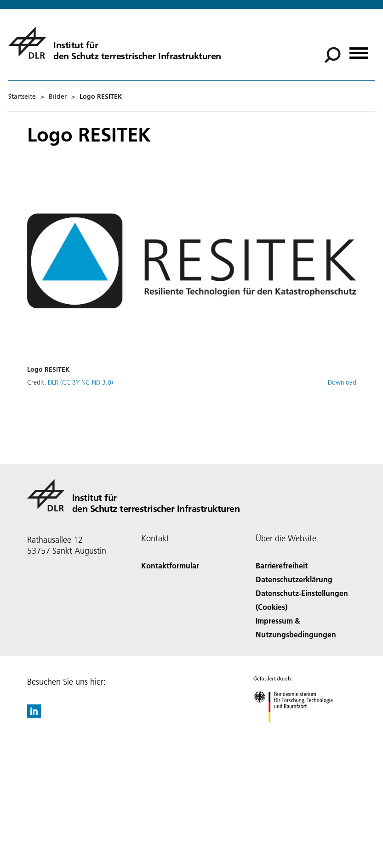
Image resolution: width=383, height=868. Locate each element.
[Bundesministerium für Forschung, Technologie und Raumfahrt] (298, 730)
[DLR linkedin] (34, 715)
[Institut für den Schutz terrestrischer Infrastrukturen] (115, 43)
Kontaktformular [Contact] (170, 565)
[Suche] (332, 55)
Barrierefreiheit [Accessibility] (282, 565)
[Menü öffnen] (359, 50)
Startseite (22, 96)
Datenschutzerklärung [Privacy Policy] (294, 579)
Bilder (58, 96)
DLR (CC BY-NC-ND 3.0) (80, 382)
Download (342, 382)
